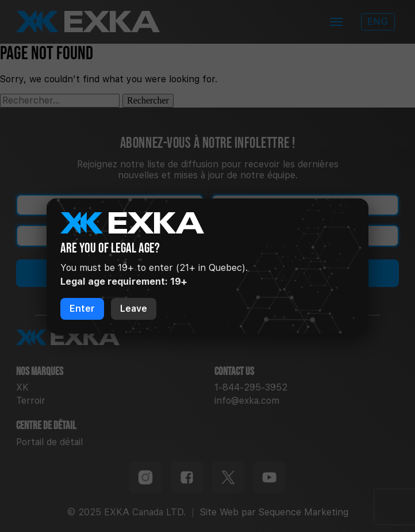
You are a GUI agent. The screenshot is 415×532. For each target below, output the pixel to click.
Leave (134, 309)
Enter (82, 309)
